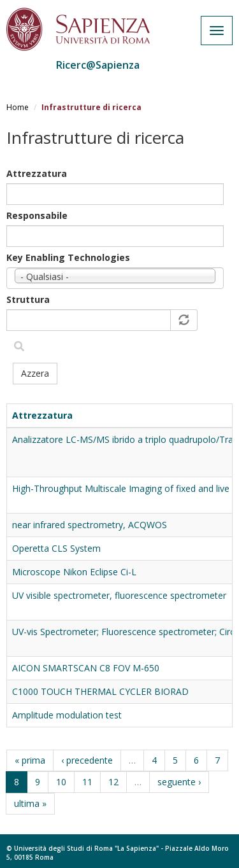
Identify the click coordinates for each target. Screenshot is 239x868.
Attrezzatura (37, 173)
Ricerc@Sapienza (98, 65)
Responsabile (37, 215)
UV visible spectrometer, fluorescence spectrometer (119, 595)
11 (87, 782)
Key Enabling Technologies (68, 257)
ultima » (30, 803)
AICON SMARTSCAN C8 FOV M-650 (86, 668)
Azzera (35, 373)
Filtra (19, 346)
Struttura (28, 299)
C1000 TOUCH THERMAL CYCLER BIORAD (100, 691)
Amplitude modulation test (67, 715)
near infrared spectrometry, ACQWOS (90, 525)
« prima (30, 760)
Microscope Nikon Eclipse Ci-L (74, 572)
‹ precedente (87, 760)
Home (18, 107)
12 (113, 782)
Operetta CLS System (56, 548)
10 (61, 782)
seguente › (179, 782)
